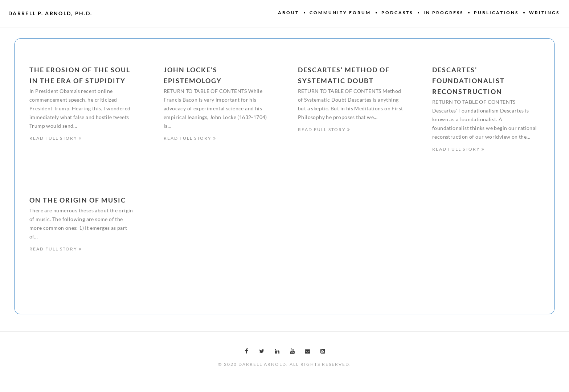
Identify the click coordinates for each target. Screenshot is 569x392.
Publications (496, 13)
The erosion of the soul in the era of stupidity (80, 75)
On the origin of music (78, 201)
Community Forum (340, 13)
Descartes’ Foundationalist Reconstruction (468, 81)
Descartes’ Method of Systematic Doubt (344, 75)
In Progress (443, 13)
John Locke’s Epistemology (193, 75)
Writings (544, 13)
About (288, 13)
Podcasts (397, 13)
